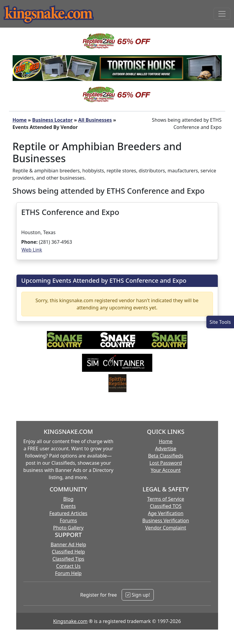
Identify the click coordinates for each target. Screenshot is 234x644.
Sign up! (138, 595)
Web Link (32, 250)
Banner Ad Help (68, 544)
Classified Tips (68, 559)
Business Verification (166, 520)
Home (20, 120)
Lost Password (166, 463)
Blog (68, 499)
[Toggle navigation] (222, 14)
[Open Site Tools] (220, 322)
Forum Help (68, 573)
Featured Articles (68, 513)
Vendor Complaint (166, 528)
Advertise (166, 449)
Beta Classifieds (166, 456)
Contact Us (68, 566)
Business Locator (52, 120)
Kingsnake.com (70, 621)
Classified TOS (166, 506)
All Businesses (95, 120)
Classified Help (68, 552)
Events (68, 506)
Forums (68, 520)
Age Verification (166, 513)
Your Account (166, 470)
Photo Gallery (68, 528)
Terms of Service (166, 499)
